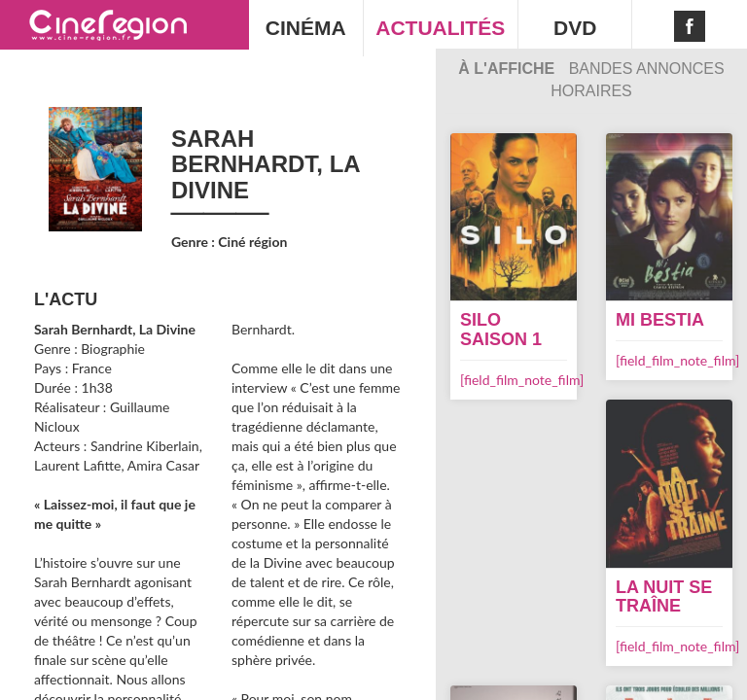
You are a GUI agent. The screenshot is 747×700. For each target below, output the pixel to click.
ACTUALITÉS (440, 28)
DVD (575, 28)
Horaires (591, 91)
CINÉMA (306, 28)
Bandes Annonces (647, 69)
